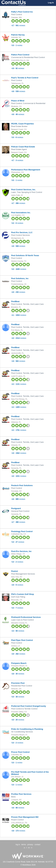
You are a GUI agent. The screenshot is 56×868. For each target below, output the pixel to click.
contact (38, 845)
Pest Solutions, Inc (20, 278)
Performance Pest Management (26, 170)
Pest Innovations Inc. (21, 213)
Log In (51, 3)
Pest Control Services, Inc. (23, 190)
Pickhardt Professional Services (26, 617)
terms (24, 845)
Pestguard (16, 508)
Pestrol (14, 571)
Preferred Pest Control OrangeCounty (29, 706)
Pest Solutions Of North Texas (25, 255)
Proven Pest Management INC (25, 817)
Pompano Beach (19, 663)
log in (18, 845)
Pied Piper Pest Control (22, 640)
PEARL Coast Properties (22, 124)
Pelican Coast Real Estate (23, 147)
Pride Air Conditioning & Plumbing (27, 729)
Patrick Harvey (18, 35)
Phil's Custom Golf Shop (23, 594)
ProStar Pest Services (21, 794)
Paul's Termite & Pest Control (25, 78)
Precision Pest (18, 683)
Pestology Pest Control (22, 531)
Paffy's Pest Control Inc (22, 12)
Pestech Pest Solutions (22, 485)
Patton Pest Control (20, 55)
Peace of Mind (18, 101)
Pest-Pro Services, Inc (21, 551)
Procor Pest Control (20, 752)
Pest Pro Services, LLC (22, 232)
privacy (30, 845)
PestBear (15, 301)
